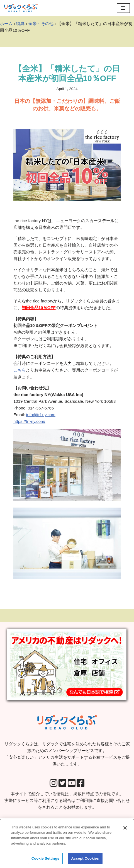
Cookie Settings (45, 861)
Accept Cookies (85, 861)
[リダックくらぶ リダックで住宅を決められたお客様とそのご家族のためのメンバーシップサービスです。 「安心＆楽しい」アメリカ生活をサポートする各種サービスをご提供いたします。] (21, 8)
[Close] (125, 830)
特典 (20, 24)
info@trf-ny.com (41, 415)
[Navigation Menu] (123, 8)
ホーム (6, 24)
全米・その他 (41, 24)
